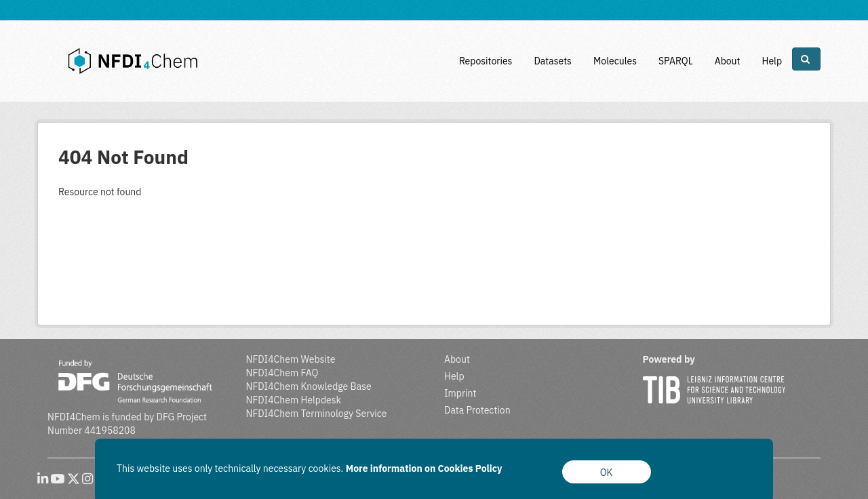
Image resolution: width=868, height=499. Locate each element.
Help (772, 61)
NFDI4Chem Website (291, 359)
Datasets (553, 61)
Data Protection (477, 410)
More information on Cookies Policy (424, 468)
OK (607, 473)
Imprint (460, 393)
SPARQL (676, 61)
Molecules (615, 61)
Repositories (486, 61)
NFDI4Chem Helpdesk (294, 400)
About (728, 61)
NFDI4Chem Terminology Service (317, 414)
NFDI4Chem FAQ (282, 373)
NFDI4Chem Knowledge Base (309, 386)
